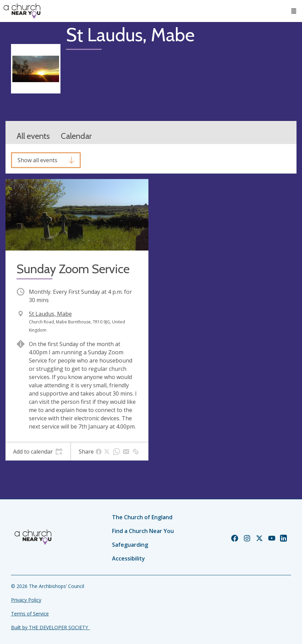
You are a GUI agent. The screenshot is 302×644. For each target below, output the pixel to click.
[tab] (38, 452)
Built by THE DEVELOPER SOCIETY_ (51, 627)
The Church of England (142, 517)
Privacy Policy (26, 600)
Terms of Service (30, 614)
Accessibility (128, 558)
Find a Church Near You (143, 531)
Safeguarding (130, 545)
